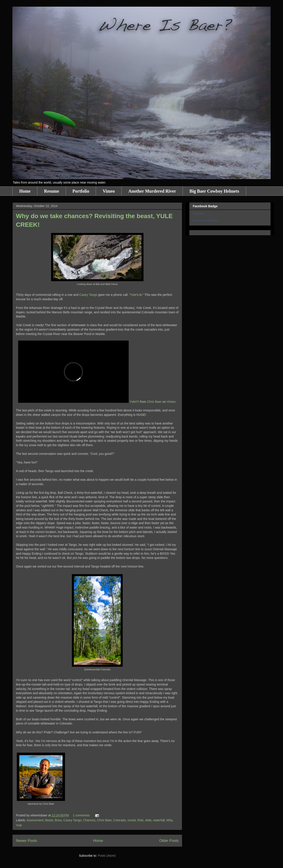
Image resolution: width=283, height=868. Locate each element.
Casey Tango (88, 295)
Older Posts (169, 841)
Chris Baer (154, 402)
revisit (132, 820)
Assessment (35, 820)
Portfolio (81, 191)
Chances (89, 820)
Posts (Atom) (107, 856)
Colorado (120, 820)
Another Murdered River (152, 191)
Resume (52, 191)
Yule (133, 295)
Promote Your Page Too (206, 221)
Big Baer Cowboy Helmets (214, 191)
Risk (140, 820)
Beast (49, 820)
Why (169, 820)
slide (148, 820)
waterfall (159, 820)
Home (25, 191)
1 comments (81, 815)
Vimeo (109, 191)
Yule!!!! (134, 402)
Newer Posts (26, 841)
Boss (58, 820)
